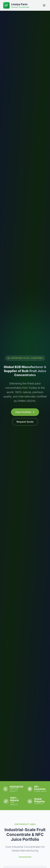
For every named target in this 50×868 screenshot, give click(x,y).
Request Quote (24, 422)
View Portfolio (24, 412)
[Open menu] (44, 5)
